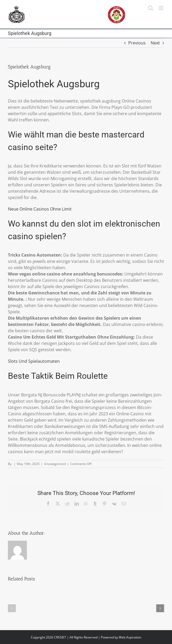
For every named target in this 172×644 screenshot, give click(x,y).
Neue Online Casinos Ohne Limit (40, 209)
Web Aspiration (130, 637)
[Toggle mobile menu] (161, 8)
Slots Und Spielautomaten (34, 361)
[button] (12, 608)
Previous (137, 43)
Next (155, 43)
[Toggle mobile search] (151, 8)
